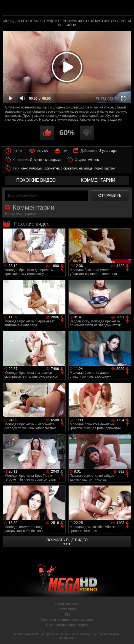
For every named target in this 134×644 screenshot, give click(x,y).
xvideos (93, 160)
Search (124, 8)
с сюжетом (69, 168)
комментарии (98, 180)
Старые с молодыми (46, 160)
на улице (86, 168)
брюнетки (52, 168)
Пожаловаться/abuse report (67, 625)
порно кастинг (105, 168)
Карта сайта (67, 609)
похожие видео (36, 180)
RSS (67, 614)
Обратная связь (67, 604)
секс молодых (32, 168)
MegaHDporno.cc (80, 9)
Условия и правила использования (67, 620)
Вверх (126, 634)
